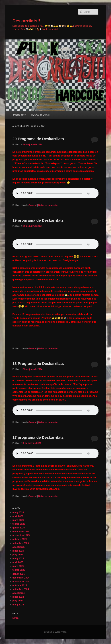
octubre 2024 (20, 585)
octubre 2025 (20, 539)
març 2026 (18, 520)
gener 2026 (19, 528)
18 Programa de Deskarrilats (38, 363)
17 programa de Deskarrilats (38, 437)
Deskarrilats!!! (27, 21)
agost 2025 (19, 547)
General (33, 205)
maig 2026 (18, 512)
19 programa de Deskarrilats (38, 220)
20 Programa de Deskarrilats (38, 139)
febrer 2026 (19, 524)
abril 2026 (18, 516)
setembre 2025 (21, 543)
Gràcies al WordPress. (55, 632)
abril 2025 (18, 562)
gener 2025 (19, 574)
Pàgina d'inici (20, 115)
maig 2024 (18, 605)
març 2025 (18, 566)
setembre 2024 (21, 589)
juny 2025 (18, 555)
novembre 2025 (21, 535)
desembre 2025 (21, 531)
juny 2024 (18, 601)
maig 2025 (18, 558)
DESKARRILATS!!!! (41, 115)
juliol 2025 (18, 551)
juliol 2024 (18, 597)
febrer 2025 (19, 570)
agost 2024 (19, 593)
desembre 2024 (21, 578)
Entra (16, 618)
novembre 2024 (21, 581)
